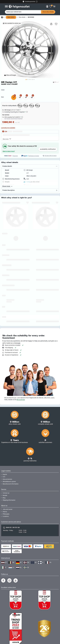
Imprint (5, 474)
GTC (4, 477)
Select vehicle (11, 17)
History (5, 512)
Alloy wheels (22, 17)
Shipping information (9, 500)
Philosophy (6, 514)
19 (26, 97)
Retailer (5, 495)
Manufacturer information (11, 484)
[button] (30, 166)
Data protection (7, 479)
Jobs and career (8, 509)
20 (32, 97)
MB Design (31, 17)
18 (20, 97)
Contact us (6, 493)
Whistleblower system (9, 482)
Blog (4, 498)
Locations (6, 516)
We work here (21, 400)
